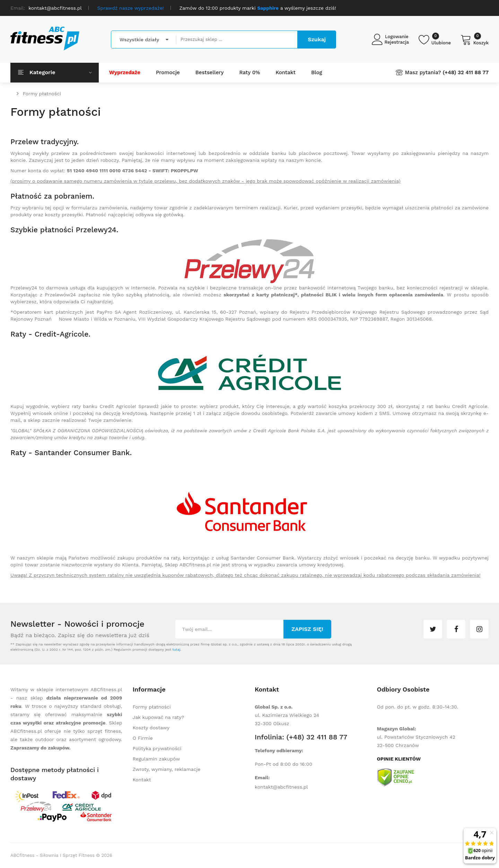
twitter (433, 629)
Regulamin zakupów (156, 759)
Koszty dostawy (151, 728)
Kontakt (142, 780)
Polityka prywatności (157, 748)
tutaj (176, 649)
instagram (479, 629)
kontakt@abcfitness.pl (281, 787)
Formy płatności (42, 94)
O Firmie (143, 738)
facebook (456, 629)
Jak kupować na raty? (159, 717)
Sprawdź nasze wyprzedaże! (131, 8)
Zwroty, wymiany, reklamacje (167, 769)
